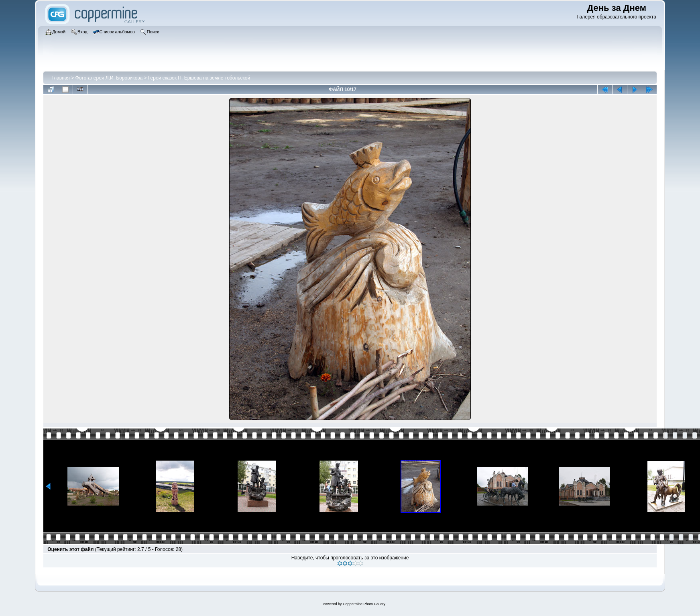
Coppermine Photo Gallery (364, 604)
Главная (61, 78)
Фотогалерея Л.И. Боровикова (109, 78)
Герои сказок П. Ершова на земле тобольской (199, 78)
